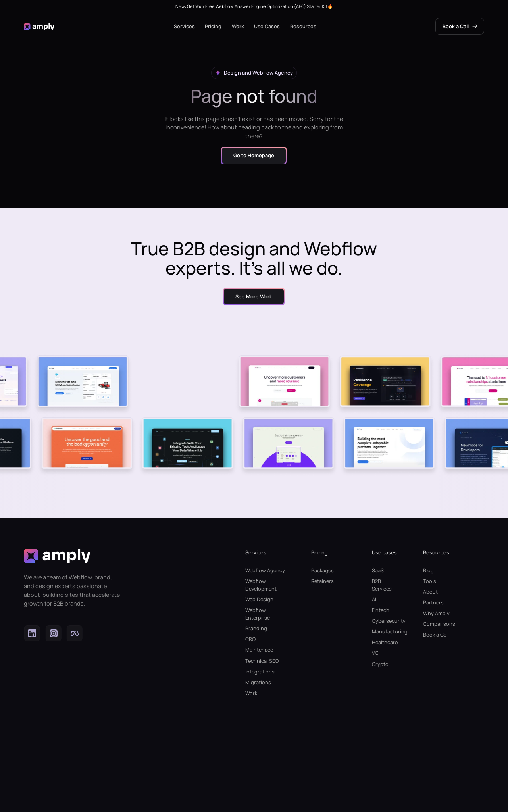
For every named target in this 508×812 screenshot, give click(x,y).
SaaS (378, 570)
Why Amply (436, 613)
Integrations (260, 672)
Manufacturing (385, 631)
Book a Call (436, 635)
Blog (428, 570)
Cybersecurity (385, 621)
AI (374, 599)
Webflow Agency (265, 570)
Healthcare (385, 642)
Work (238, 26)
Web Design (259, 599)
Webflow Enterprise (258, 614)
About (430, 592)
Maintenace (259, 650)
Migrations (258, 682)
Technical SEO (262, 661)
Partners (433, 602)
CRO (250, 639)
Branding (256, 628)
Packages (322, 570)
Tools (430, 581)
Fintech (381, 610)
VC (375, 653)
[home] (39, 26)
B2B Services (382, 585)
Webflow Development (261, 585)
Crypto (380, 664)
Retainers (322, 581)
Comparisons (439, 624)
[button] (184, 26)
